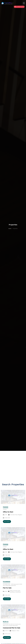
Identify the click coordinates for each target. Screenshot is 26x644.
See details (7, 522)
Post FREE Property (19, 7)
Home (10, 229)
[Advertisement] (13, 465)
